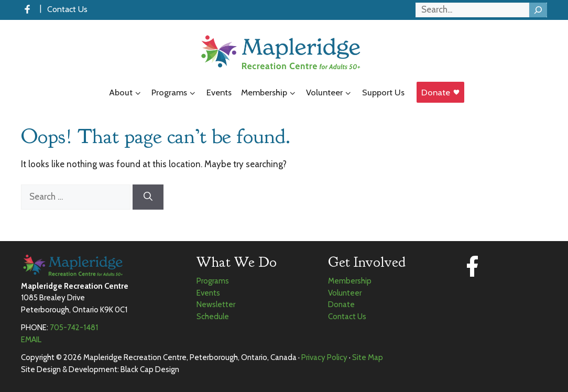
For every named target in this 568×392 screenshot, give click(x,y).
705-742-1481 (74, 328)
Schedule (213, 317)
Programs (177, 93)
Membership (271, 93)
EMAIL (31, 340)
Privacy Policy (324, 357)
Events (219, 92)
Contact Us (67, 9)
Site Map (368, 357)
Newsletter (216, 304)
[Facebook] (28, 9)
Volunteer (332, 93)
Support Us (383, 92)
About (128, 93)
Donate (436, 92)
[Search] (538, 10)
